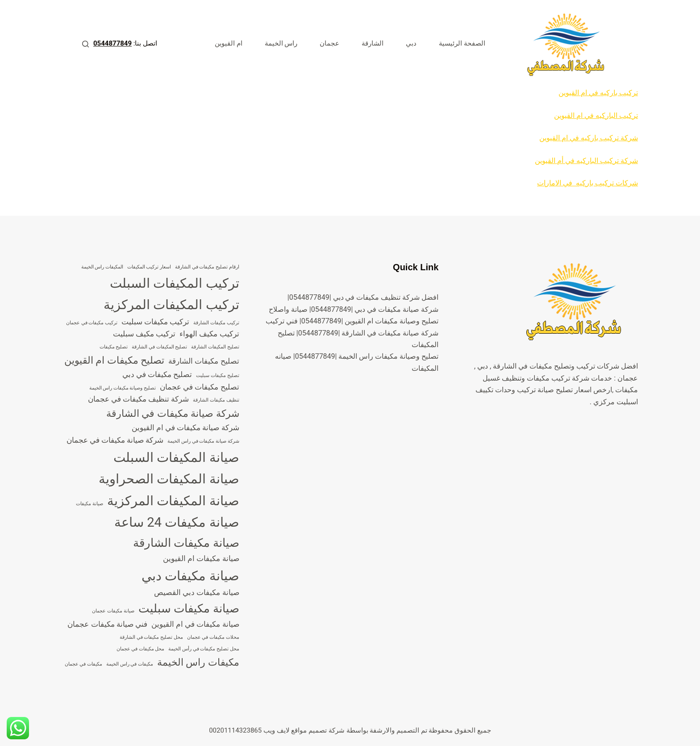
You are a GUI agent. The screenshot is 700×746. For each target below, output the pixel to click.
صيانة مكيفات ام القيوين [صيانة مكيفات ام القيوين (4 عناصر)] (201, 558)
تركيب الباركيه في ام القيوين (596, 115)
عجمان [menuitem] (329, 43)
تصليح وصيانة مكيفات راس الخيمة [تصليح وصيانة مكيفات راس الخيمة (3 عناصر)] (123, 388)
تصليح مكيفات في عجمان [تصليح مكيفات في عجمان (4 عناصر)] (200, 387)
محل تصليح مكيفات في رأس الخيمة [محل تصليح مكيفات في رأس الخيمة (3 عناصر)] (204, 649)
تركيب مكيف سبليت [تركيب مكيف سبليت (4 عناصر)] (144, 334)
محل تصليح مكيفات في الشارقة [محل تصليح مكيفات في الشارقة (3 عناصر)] (151, 637)
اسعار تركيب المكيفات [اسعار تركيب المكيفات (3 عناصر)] (149, 267)
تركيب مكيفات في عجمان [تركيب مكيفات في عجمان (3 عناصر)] (92, 323)
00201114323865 (235, 730)
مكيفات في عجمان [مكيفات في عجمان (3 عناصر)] (83, 664)
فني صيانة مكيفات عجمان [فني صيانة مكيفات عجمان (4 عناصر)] (107, 624)
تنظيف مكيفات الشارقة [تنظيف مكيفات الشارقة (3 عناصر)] (216, 400)
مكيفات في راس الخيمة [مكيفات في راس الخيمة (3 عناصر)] (130, 664)
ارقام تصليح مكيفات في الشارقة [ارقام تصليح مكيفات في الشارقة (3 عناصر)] (207, 267)
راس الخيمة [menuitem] (281, 43)
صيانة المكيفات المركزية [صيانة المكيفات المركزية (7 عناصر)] (173, 501)
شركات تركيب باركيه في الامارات (587, 183)
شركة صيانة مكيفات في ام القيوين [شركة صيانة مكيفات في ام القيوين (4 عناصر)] (185, 427)
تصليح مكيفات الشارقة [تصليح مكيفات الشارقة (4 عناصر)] (204, 361)
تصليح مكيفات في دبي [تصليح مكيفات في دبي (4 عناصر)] (157, 374)
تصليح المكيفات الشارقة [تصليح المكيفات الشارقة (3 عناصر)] (215, 347)
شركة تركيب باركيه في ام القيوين (589, 138)
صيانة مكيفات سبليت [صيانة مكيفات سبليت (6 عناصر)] (189, 608)
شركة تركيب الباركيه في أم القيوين (586, 161)
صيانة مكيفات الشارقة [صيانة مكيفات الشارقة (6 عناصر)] (186, 543)
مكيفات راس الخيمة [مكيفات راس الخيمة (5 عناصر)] (198, 662)
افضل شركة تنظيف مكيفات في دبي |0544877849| (363, 297)
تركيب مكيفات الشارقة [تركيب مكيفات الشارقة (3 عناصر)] (216, 323)
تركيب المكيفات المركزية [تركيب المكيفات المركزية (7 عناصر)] (171, 305)
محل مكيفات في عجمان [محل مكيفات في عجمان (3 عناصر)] (141, 649)
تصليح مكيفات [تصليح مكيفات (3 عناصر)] (114, 347)
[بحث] (85, 44)
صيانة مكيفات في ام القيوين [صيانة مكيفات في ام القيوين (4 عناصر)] (195, 624)
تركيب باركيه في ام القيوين (598, 93)
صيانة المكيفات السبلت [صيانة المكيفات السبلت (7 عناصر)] (176, 457)
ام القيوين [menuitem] (229, 43)
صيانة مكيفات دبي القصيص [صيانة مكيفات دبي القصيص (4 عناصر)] (197, 592)
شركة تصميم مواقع (318, 730)
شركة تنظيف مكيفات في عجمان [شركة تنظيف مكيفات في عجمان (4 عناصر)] (139, 399)
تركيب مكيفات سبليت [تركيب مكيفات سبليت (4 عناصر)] (155, 322)
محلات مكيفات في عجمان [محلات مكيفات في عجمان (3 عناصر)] (213, 637)
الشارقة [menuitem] (373, 43)
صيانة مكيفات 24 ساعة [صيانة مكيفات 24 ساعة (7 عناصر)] (177, 522)
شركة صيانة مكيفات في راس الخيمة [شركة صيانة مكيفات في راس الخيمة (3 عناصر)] (203, 441)
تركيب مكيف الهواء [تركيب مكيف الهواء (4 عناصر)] (209, 334)
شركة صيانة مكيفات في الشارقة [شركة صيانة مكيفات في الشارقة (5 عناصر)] (173, 413)
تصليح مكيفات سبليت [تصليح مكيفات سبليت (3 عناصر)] (217, 375)
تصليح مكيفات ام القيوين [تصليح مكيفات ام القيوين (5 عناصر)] (114, 360)
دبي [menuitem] (411, 43)
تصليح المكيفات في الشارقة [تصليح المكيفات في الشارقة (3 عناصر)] (159, 347)
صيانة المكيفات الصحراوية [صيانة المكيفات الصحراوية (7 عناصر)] (169, 479)
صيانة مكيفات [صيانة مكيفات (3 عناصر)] (90, 504)
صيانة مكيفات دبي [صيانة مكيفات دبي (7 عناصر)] (190, 576)
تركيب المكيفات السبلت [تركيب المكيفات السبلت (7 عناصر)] (175, 283)
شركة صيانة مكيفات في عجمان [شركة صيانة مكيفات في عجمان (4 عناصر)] (115, 440)
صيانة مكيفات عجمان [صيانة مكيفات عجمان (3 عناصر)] (113, 611)
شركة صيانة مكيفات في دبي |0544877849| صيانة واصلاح (354, 309)
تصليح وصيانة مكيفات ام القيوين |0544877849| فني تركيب (352, 321)
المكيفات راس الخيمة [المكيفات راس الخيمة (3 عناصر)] (102, 267)
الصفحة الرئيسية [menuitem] (462, 43)
